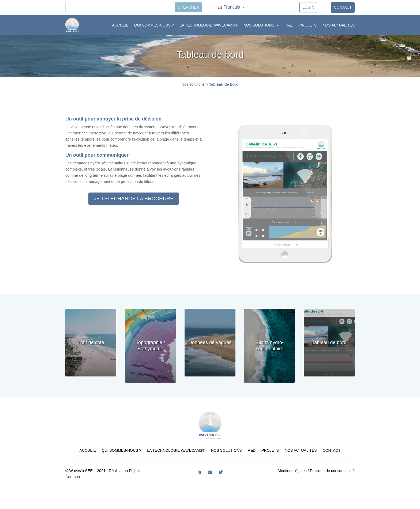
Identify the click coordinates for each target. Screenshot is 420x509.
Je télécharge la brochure (134, 199)
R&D (290, 25)
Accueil (120, 25)
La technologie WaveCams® (209, 25)
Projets (308, 25)
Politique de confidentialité (332, 471)
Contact (343, 7)
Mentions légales (292, 471)
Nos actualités (339, 25)
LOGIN (308, 7)
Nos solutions (259, 25)
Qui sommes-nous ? (154, 25)
